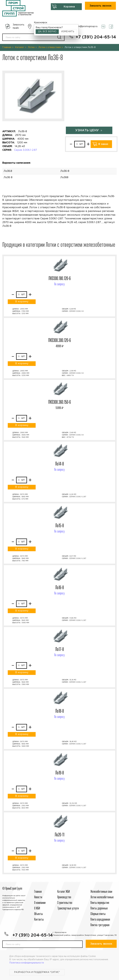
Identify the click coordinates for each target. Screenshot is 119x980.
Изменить (68, 32)
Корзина (69, 7)
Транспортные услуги (68, 908)
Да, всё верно (47, 32)
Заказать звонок (100, 6)
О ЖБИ (37, 908)
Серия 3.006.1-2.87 (26, 150)
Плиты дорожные (99, 908)
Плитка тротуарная (100, 925)
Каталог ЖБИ (64, 892)
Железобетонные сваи (101, 892)
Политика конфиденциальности (27, 963)
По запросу (59, 284)
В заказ (103, 144)
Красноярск (41, 23)
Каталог (20, 47)
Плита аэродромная (100, 920)
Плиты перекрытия (100, 903)
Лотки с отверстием (50, 47)
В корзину (22, 302)
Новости (38, 897)
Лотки (31, 47)
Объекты (39, 914)
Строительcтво (65, 903)
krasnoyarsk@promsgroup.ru (82, 26)
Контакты (39, 920)
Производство (64, 897)
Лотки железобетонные (102, 897)
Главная (7, 47)
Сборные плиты (98, 914)
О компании (40, 903)
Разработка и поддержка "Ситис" (37, 972)
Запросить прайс (18, 26)
